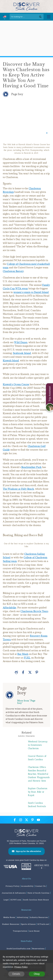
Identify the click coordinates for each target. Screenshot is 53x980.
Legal (6, 900)
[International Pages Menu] (4, 17)
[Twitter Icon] (27, 820)
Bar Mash (23, 654)
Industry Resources (39, 917)
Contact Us (40, 886)
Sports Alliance (28, 924)
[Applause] (16, 672)
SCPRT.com (16, 900)
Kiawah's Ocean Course (16, 384)
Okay (37, 974)
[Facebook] (23, 672)
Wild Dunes (21, 342)
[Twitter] (30, 672)
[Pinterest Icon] (33, 820)
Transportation (20, 931)
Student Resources (11, 924)
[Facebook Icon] (15, 820)
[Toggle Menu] (49, 17)
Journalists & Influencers (14, 893)
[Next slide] (46, 121)
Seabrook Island (22, 353)
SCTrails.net (43, 924)
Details (16, 974)
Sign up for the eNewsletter (29, 851)
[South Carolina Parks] (26, 867)
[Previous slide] (7, 121)
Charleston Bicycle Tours (34, 611)
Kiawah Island (11, 361)
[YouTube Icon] (38, 820)
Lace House (34, 931)
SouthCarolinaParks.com (19, 948)
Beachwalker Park (31, 467)
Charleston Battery (13, 271)
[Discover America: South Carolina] (10, 867)
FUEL (27, 658)
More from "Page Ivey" (26, 702)
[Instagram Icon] (21, 820)
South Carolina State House (36, 900)
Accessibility (27, 886)
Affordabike (10, 608)
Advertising (23, 917)
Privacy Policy (13, 886)
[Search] (27, 17)
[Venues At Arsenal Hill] (42, 867)
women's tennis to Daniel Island (31, 292)
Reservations (38, 948)
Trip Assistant (50, 394)
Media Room (9, 917)
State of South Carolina (39, 893)
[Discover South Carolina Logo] (26, 6)
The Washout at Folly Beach (18, 489)
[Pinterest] (37, 672)
